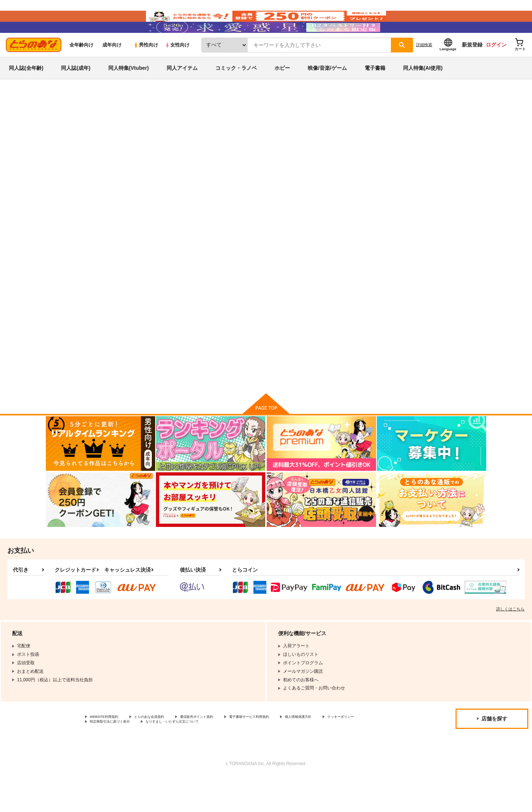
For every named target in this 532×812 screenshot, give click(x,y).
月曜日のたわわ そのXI (255, 157)
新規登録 (472, 67)
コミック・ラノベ (236, 90)
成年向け (112, 67)
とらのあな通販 (60, 122)
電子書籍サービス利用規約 (286, 749)
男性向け (146, 67)
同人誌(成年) (76, 90)
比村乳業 (296, 157)
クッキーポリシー (108, 756)
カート (178, 400)
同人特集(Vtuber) (129, 90)
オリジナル (104, 143)
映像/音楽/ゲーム (327, 90)
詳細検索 (424, 67)
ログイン (496, 67)
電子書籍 (375, 90)
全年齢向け (81, 67)
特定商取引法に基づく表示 (168, 756)
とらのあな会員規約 (163, 749)
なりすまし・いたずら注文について (246, 756)
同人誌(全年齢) (26, 90)
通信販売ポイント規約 (221, 749)
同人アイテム (182, 90)
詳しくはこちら (510, 641)
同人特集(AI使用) (423, 90)
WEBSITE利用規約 (109, 749)
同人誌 (89, 122)
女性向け (177, 67)
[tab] (170, 232)
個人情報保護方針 (346, 749)
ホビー (282, 90)
